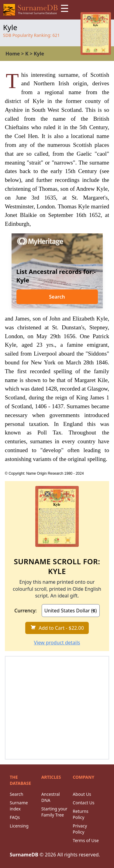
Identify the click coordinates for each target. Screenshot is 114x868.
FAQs (15, 817)
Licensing (19, 826)
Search (57, 297)
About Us (82, 794)
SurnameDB (24, 855)
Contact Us (83, 803)
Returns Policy (80, 814)
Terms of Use (86, 840)
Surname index (19, 806)
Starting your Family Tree (54, 812)
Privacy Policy (80, 829)
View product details (57, 643)
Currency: (25, 611)
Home (13, 54)
